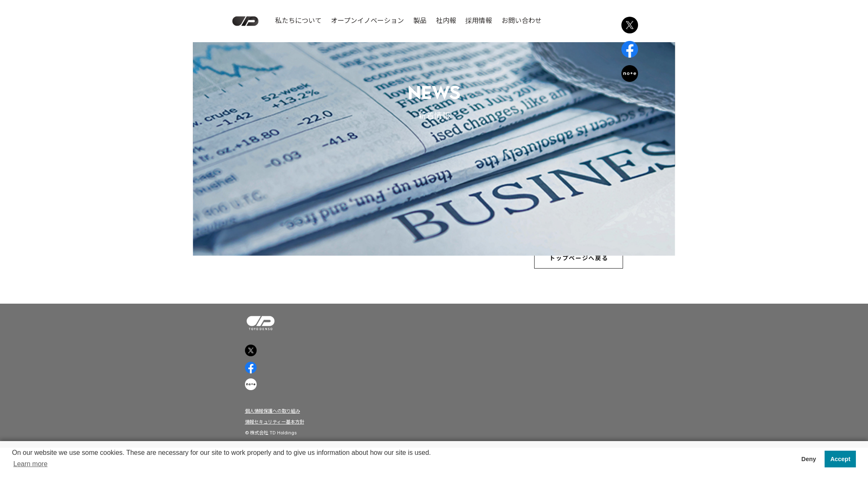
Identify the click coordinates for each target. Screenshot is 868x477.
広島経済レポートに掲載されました (434, 216)
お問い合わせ (522, 21)
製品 (420, 21)
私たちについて (298, 21)
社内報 (446, 21)
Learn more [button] (30, 464)
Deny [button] (809, 459)
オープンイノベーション (367, 21)
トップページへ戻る (570, 262)
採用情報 (479, 21)
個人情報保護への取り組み (280, 435)
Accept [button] (840, 459)
